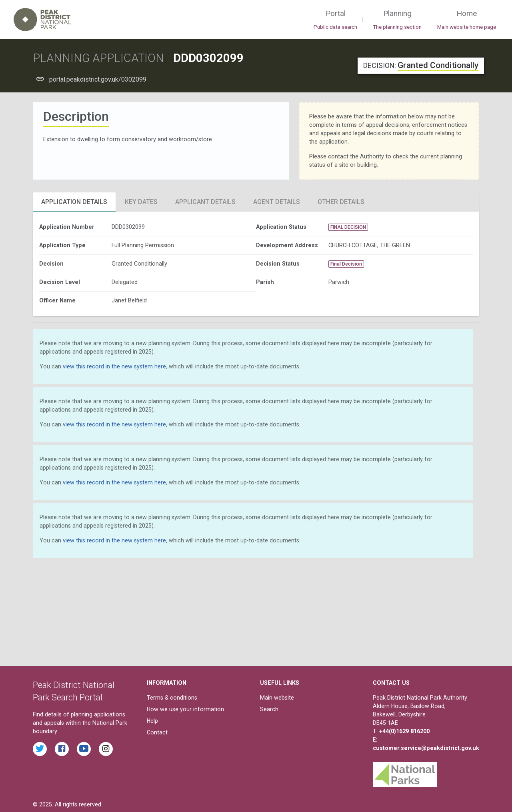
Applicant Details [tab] (205, 202)
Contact (157, 732)
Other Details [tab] (341, 202)
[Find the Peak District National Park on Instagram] (106, 749)
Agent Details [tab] (277, 202)
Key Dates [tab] (141, 202)
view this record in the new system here (114, 366)
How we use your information (185, 709)
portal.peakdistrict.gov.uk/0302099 (98, 79)
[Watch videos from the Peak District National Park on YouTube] (84, 749)
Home (467, 20)
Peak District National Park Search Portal (74, 691)
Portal (335, 20)
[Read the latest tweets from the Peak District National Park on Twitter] (40, 749)
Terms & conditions (172, 698)
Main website (277, 698)
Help (152, 721)
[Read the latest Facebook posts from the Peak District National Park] (62, 749)
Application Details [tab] (74, 202)
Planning (397, 20)
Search (269, 709)
